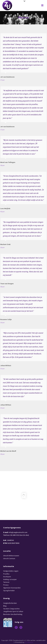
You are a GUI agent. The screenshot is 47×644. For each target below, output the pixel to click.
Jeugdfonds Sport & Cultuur (13, 611)
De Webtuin (29, 642)
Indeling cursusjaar (10, 579)
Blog (5, 606)
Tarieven (6, 582)
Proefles (6, 574)
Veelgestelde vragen (11, 571)
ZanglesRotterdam (10, 603)
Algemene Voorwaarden (12, 588)
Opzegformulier (9, 591)
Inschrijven (7, 577)
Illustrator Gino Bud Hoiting (13, 614)
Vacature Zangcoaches (11, 609)
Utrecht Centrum (9, 558)
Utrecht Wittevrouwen (11, 556)
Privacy (6, 585)
